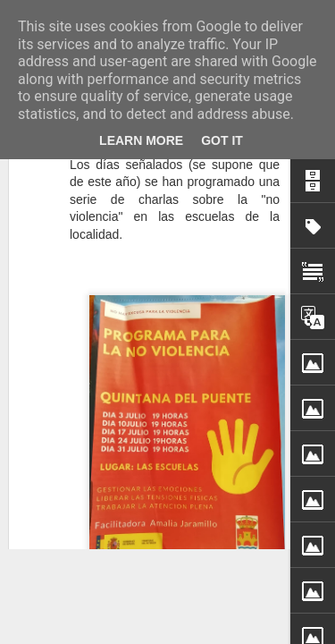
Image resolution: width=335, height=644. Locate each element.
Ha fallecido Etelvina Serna (165, 415)
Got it (222, 140)
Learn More (141, 140)
